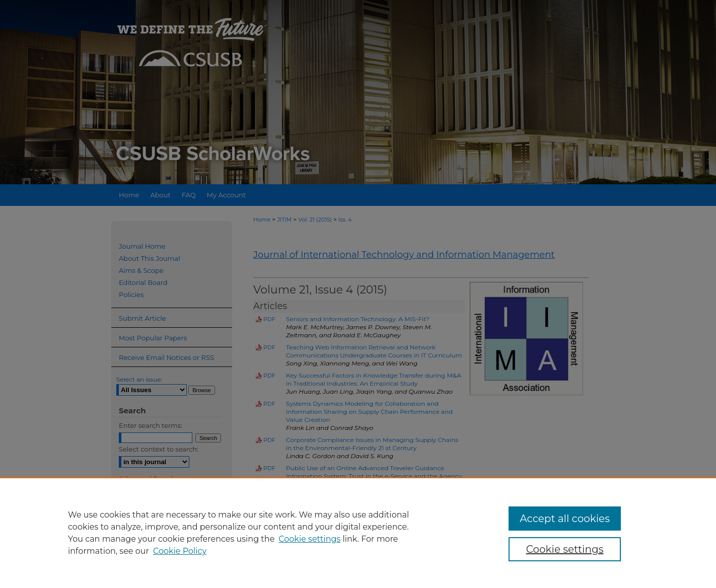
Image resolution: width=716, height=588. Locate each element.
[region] (358, 533)
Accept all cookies (565, 519)
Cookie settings (309, 539)
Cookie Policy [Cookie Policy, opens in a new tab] (180, 551)
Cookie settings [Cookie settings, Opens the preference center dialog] (565, 549)
